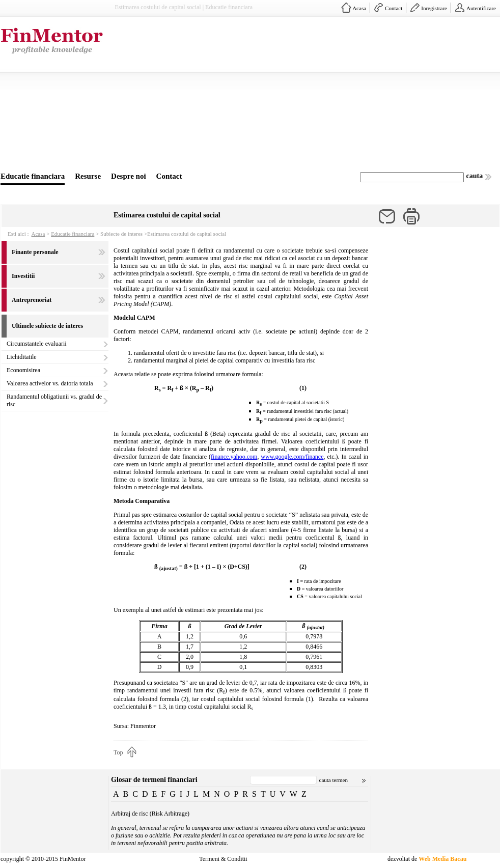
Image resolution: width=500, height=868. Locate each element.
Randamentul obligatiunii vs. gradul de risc (54, 400)
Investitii (23, 276)
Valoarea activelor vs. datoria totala (50, 383)
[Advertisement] (300, 96)
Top (118, 752)
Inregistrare (434, 8)
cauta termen (334, 780)
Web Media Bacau (442, 859)
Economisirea (23, 370)
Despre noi (128, 176)
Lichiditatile (22, 357)
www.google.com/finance (292, 457)
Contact (394, 8)
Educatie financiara (33, 176)
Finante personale (35, 252)
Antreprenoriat (32, 300)
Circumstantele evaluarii (37, 344)
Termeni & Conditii (223, 859)
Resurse (88, 176)
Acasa (359, 8)
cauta (475, 176)
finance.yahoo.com (234, 457)
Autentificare (481, 8)
